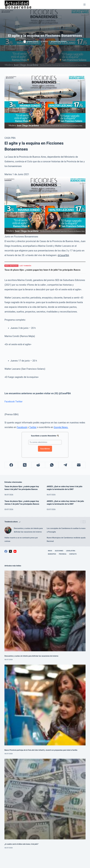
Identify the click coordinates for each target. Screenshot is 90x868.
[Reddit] (38, 465)
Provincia (63, 554)
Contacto (73, 554)
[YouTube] (15, 551)
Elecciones (59, 551)
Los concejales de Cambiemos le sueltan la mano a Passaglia (66, 530)
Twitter (19, 402)
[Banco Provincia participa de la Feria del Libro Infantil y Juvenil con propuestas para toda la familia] (45, 705)
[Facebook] (11, 465)
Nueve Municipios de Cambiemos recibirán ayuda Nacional (66, 539)
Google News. (61, 427)
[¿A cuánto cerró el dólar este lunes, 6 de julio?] (45, 799)
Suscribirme (45, 449)
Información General (59, 42)
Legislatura (71, 551)
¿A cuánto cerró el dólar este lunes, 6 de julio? (22, 844)
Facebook (10, 402)
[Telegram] (65, 465)
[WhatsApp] (52, 465)
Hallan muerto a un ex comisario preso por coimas (21, 539)
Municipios (52, 554)
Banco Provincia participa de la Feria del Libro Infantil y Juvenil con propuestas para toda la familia (41, 750)
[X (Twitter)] (25, 465)
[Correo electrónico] (79, 465)
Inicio (50, 551)
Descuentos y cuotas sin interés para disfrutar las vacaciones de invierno (28, 530)
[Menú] (84, 5)
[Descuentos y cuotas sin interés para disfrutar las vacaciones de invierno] (8, 530)
